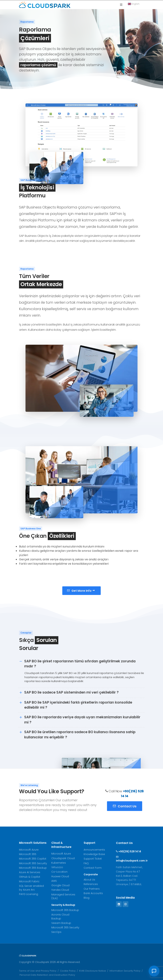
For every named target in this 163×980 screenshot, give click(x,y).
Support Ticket (93, 859)
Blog (87, 898)
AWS (54, 881)
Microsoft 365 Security (33, 863)
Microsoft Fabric (29, 881)
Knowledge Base (94, 854)
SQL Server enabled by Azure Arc (31, 888)
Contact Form (93, 868)
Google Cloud (60, 885)
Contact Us (125, 806)
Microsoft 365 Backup (33, 868)
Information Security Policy (125, 971)
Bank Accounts (93, 893)
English (135, 4)
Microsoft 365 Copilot (33, 859)
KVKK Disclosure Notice (93, 971)
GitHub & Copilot (30, 877)
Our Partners (92, 889)
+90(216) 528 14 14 (129, 851)
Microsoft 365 (28, 854)
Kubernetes (59, 863)
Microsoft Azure (29, 850)
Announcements (94, 850)
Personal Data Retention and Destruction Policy (47, 975)
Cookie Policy (68, 971)
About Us (89, 880)
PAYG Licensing (29, 894)
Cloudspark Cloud (63, 858)
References (91, 884)
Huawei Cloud (60, 876)
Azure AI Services (30, 872)
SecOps (56, 932)
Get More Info (81, 590)
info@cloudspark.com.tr (130, 859)
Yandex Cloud (60, 890)
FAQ (86, 863)
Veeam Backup (61, 923)
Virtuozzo (57, 867)
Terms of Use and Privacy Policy (38, 971)
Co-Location (59, 872)
